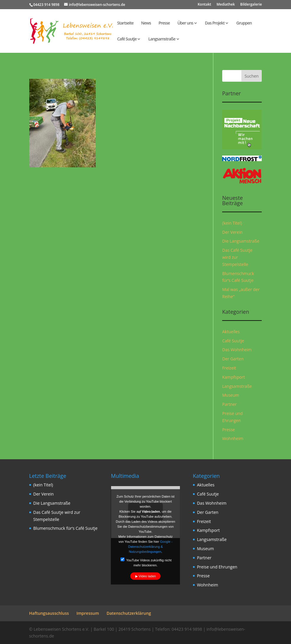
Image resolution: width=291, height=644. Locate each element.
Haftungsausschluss (49, 613)
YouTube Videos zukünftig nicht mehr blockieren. (146, 562)
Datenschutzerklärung (129, 613)
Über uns (185, 23)
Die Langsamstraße (241, 241)
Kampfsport (234, 377)
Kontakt (204, 5)
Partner (229, 404)
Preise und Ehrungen (217, 567)
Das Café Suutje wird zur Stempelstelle (237, 257)
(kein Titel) (232, 223)
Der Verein (232, 232)
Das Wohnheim (237, 350)
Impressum (88, 613)
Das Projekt (215, 23)
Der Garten (233, 359)
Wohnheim (233, 438)
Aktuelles (231, 332)
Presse (164, 23)
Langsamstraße (162, 39)
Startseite (125, 23)
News (146, 23)
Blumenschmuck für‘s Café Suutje (66, 528)
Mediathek (226, 5)
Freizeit (229, 368)
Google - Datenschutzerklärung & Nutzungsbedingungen (150, 547)
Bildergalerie (251, 5)
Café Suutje (127, 39)
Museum (231, 395)
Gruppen (244, 23)
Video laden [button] (147, 576)
